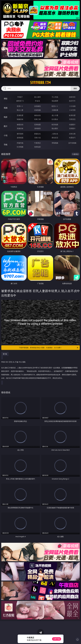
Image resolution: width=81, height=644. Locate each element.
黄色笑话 (55, 138)
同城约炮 (20, 143)
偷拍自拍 (37, 115)
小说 (6, 135)
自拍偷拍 (37, 106)
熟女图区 (55, 128)
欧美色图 (55, 125)
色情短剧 (37, 147)
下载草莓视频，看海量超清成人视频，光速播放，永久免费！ (49, 348)
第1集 (5, 354)
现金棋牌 (55, 101)
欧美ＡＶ (55, 106)
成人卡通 (55, 115)
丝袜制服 (37, 110)
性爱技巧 (72, 138)
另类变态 (72, 119)
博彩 (6, 99)
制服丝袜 (20, 119)
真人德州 (37, 97)
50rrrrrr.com (40, 83)
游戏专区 (72, 97)
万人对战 (55, 97)
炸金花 (37, 101)
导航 (6, 145)
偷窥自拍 (20, 125)
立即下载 (57, 639)
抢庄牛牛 (72, 101)
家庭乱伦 (37, 134)
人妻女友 (55, 134)
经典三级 (37, 119)
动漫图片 (72, 125)
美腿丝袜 (20, 128)
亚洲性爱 (20, 115)
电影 (6, 117)
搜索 (75, 88)
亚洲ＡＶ (20, 106)
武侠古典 (72, 134)
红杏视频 (20, 147)
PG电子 (20, 97)
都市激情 (20, 134)
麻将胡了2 (20, 101)
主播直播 (55, 110)
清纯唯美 (37, 128)
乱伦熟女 (55, 119)
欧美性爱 (72, 115)
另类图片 (72, 128)
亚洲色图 (37, 125)
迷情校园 (20, 138)
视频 (6, 108)
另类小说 (37, 138)
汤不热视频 (72, 143)
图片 (6, 126)
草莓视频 (55, 143)
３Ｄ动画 (72, 106)
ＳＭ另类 (72, 110)
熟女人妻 (20, 110)
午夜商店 (37, 143)
